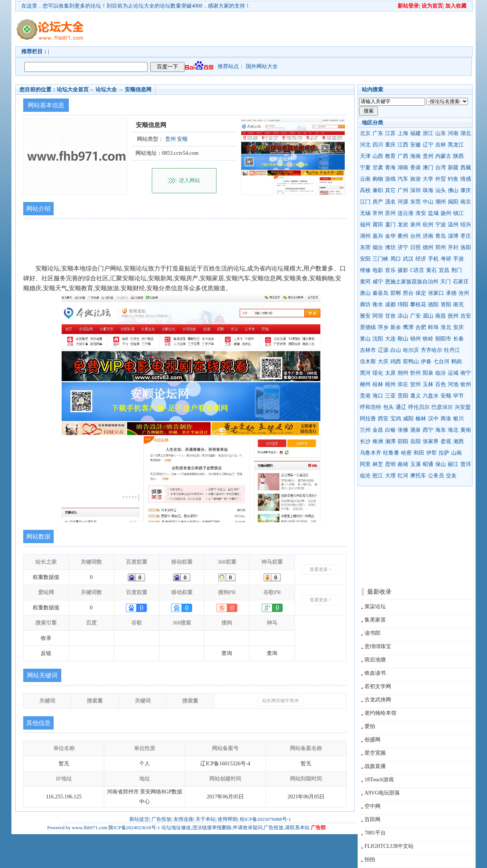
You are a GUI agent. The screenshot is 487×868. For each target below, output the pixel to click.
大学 (428, 179)
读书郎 (372, 633)
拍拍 (370, 859)
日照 (415, 247)
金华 (390, 236)
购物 (378, 179)
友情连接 (183, 819)
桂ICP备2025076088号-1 (265, 819)
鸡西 (396, 362)
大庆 (383, 362)
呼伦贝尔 (419, 407)
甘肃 (378, 168)
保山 (441, 464)
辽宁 (428, 145)
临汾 (441, 373)
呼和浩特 (371, 407)
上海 (403, 133)
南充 (458, 304)
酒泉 (415, 430)
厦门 (390, 225)
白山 (396, 350)
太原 (390, 373)
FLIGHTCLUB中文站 (389, 846)
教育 (390, 156)
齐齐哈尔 (431, 350)
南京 (466, 202)
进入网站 (189, 180)
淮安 (421, 213)
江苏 (390, 133)
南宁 (466, 373)
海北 (453, 430)
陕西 (458, 156)
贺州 (415, 384)
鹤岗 (457, 362)
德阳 (433, 304)
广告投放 (161, 819)
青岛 (441, 236)
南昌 (441, 316)
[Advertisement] (287, 29)
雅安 (365, 316)
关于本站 (205, 819)
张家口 (436, 293)
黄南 (466, 430)
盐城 (433, 213)
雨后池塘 (375, 660)
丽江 (453, 464)
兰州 (365, 430)
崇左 (403, 384)
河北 (365, 145)
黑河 (365, 373)
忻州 (415, 373)
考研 (446, 259)
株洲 (378, 441)
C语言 (417, 270)
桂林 (378, 384)
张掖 (403, 430)
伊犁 (431, 453)
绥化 (378, 373)
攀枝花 (418, 304)
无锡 (365, 213)
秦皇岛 (380, 293)
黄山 (365, 339)
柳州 (365, 384)
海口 (378, 396)
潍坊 (390, 247)
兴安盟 (463, 407)
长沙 (365, 441)
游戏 (390, 179)
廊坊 (365, 304)
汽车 (403, 179)
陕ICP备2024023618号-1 (134, 827)
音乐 (390, 270)
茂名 (390, 202)
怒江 (378, 476)
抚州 (453, 316)
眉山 (428, 316)
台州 (415, 236)
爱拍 (370, 726)
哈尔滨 (411, 350)
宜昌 (444, 270)
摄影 (403, 270)
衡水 (378, 304)
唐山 (365, 293)
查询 (227, 653)
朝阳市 (443, 339)
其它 (390, 190)
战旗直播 (375, 766)
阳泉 (428, 373)
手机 (433, 259)
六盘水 (431, 396)
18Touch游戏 (379, 780)
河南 (453, 133)
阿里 (365, 464)
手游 (458, 259)
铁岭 (428, 339)
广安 (415, 316)
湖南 (403, 168)
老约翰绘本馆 (380, 713)
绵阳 (403, 304)
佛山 (453, 190)
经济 (421, 259)
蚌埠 (433, 327)
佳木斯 (368, 362)
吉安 (466, 316)
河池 (453, 384)
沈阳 (378, 339)
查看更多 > (321, 569)
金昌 (378, 430)
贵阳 (403, 396)
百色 (441, 384)
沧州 (464, 293)
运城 (453, 373)
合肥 (421, 327)
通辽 (401, 407)
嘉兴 (378, 236)
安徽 (415, 145)
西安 (383, 419)
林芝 (378, 464)
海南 (415, 156)
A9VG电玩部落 (382, 793)
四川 (378, 145)
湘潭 (390, 441)
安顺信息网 (138, 90)
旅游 (415, 179)
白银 (390, 430)
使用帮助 (228, 819)
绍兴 (466, 225)
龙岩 (403, 225)
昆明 (390, 464)
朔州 (403, 373)
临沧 (365, 476)
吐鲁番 (391, 453)
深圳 (415, 190)
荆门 (457, 270)
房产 (378, 202)
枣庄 (466, 236)
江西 (403, 145)
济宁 (403, 247)
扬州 (446, 213)
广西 (403, 156)
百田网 (372, 820)
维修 (365, 270)
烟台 (378, 247)
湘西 (458, 441)
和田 (419, 453)
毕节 (458, 396)
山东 (441, 133)
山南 (457, 453)
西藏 (466, 168)
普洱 (466, 464)
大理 (390, 476)
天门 (446, 282)
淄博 (453, 236)
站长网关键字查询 (280, 701)
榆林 (421, 419)
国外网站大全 (262, 66)
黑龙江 (456, 145)
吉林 (441, 145)
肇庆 (466, 190)
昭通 (428, 464)
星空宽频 (375, 753)
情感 (466, 179)
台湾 (441, 168)
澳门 (428, 168)
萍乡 (383, 327)
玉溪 (415, 464)
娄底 (446, 441)
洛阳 (466, 247)
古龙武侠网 (378, 700)
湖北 (466, 133)
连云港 (406, 213)
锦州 (415, 339)
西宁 (428, 430)
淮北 (446, 327)
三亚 (390, 396)
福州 (365, 225)
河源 (403, 202)
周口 (396, 259)
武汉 (408, 259)
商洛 (446, 419)
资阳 (446, 304)
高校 (365, 190)
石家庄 (461, 282)
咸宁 (378, 282)
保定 (421, 293)
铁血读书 (375, 673)
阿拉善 (368, 419)
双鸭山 (411, 362)
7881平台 (375, 833)
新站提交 (139, 819)
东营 (365, 247)
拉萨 (444, 453)
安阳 (365, 259)
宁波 (441, 225)
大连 (390, 339)
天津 (365, 156)
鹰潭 (408, 327)
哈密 (406, 453)
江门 (365, 202)
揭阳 (453, 202)
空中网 (372, 806)
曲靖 (403, 464)
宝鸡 (396, 419)
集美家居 (375, 620)
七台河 (441, 362)
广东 (378, 133)
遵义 (415, 396)
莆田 (378, 225)
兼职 (378, 190)
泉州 (415, 225)
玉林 (428, 384)
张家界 (431, 441)
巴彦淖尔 (442, 407)
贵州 (428, 156)
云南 (365, 179)
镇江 (458, 213)
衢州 (403, 236)
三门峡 (380, 259)
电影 (378, 270)
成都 (390, 304)
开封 (453, 247)
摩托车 (418, 476)
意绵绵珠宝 (378, 646)
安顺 (446, 396)
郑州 (441, 247)
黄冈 (365, 282)
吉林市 (368, 350)
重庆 (390, 145)
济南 (428, 236)
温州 (453, 225)
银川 (458, 419)
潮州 (441, 202)
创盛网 (372, 740)
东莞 (415, 202)
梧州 (390, 384)
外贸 (441, 179)
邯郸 (396, 293)
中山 (428, 202)
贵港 (365, 396)
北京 (365, 133)
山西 (378, 156)
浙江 (428, 133)
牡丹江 (452, 350)
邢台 (408, 293)
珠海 (428, 190)
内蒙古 (443, 156)
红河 (403, 476)
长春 (458, 339)
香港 (415, 168)
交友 (451, 476)
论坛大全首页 (73, 90)
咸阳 (408, 419)
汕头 (441, 190)
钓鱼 (453, 179)
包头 (388, 407)
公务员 (436, 476)
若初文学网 (378, 686)
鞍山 (403, 339)
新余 (396, 327)
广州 (403, 190)
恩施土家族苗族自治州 (412, 282)
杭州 (428, 225)
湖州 (365, 236)
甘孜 (390, 316)
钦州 (466, 384)
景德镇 (368, 327)
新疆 (453, 168)
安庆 (458, 327)
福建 (415, 133)
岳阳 (415, 441)
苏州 (390, 213)
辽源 (383, 350)
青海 (390, 168)
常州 (378, 213)
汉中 (433, 419)
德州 (428, 247)
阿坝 (378, 316)
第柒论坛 (375, 606)
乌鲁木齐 (371, 453)
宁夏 (365, 168)
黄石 (431, 270)
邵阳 (403, 441)
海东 (441, 430)
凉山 (403, 316)
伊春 (426, 362)
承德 (451, 293)
